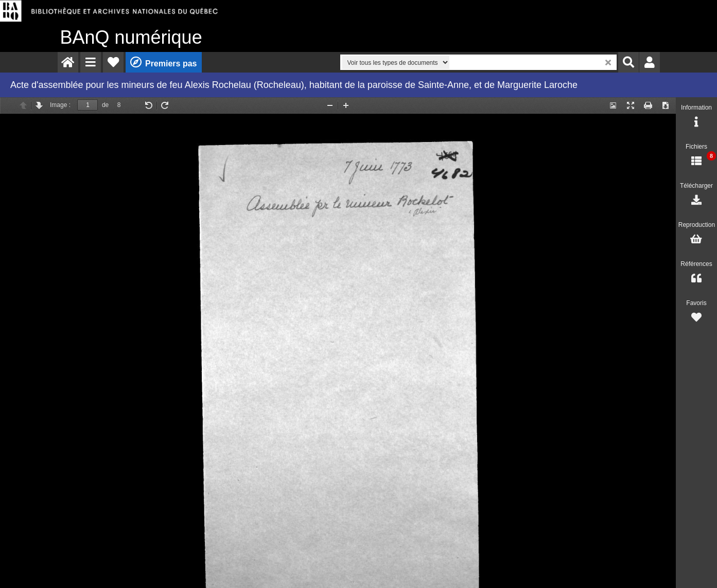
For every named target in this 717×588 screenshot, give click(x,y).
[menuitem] (68, 62)
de (105, 105)
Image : (60, 105)
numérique (131, 37)
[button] (91, 62)
